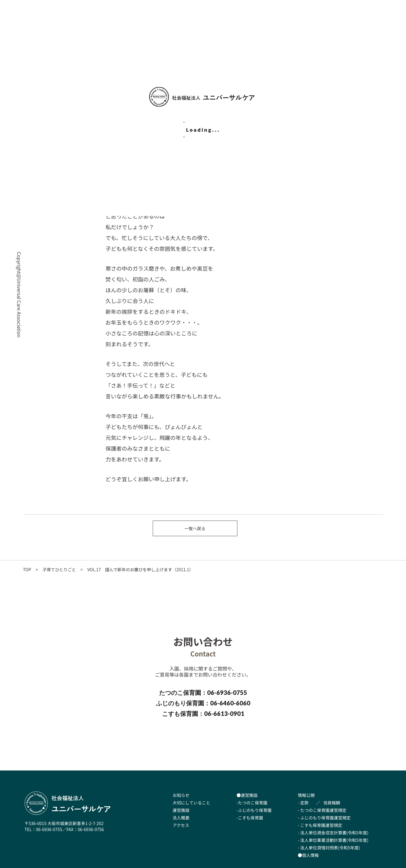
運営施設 (181, 810)
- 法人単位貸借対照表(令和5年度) (329, 848)
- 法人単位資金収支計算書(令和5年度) (333, 833)
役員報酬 (332, 803)
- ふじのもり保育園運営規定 (324, 818)
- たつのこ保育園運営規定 (322, 810)
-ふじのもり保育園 (254, 810)
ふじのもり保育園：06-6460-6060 (203, 703)
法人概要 (181, 818)
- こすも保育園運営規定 (320, 825)
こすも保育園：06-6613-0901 (203, 713)
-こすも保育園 (250, 818)
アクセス (181, 825)
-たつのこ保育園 (252, 803)
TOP (27, 569)
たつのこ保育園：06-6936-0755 (203, 692)
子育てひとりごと (59, 569)
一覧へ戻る (195, 528)
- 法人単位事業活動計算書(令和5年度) (333, 840)
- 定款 (303, 803)
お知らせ (181, 795)
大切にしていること (191, 803)
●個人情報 (308, 855)
